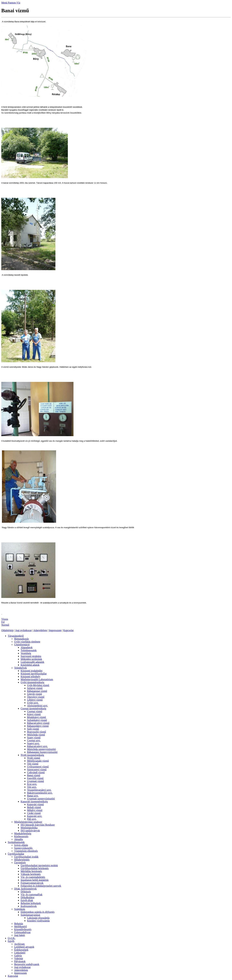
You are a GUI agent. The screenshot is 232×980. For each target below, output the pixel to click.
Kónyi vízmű (34, 714)
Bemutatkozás (22, 639)
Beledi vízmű (34, 807)
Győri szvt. (33, 703)
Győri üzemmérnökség (32, 682)
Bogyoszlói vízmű (36, 732)
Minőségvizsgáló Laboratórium (37, 679)
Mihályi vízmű (35, 810)
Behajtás (19, 924)
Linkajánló (20, 953)
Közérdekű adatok (30, 665)
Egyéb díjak (27, 900)
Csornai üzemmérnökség (33, 708)
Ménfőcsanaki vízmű (38, 761)
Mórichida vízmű (36, 735)
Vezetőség (26, 653)
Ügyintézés (20, 863)
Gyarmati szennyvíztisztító (41, 799)
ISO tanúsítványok (30, 831)
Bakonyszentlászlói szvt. (40, 793)
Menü (5, 3)
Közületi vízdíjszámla (38, 921)
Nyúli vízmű (34, 758)
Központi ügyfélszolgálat (34, 674)
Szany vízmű (34, 738)
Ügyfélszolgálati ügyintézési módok (39, 865)
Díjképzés (26, 892)
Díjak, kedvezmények (25, 889)
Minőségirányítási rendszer (28, 822)
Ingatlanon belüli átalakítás (35, 880)
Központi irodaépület (32, 671)
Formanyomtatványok (32, 883)
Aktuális (19, 839)
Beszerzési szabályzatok (27, 964)
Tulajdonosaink (29, 650)
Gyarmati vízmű (35, 781)
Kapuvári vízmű (35, 804)
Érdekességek (21, 950)
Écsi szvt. (32, 784)
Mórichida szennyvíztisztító (41, 749)
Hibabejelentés (22, 860)
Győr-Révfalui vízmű (38, 685)
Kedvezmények (29, 906)
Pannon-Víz (14, 3)
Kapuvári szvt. (35, 816)
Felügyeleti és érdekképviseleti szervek (41, 886)
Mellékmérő (20, 926)
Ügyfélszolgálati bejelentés (35, 868)
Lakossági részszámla (38, 918)
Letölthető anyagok (24, 947)
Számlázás (20, 909)
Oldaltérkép (7, 630)
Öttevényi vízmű (36, 697)
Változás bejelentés (31, 874)
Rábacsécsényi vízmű (38, 723)
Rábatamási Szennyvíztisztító (42, 752)
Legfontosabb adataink (32, 662)
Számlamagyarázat (30, 915)
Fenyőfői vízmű (35, 778)
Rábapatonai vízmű (37, 691)
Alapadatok (27, 647)
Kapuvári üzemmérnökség (34, 801)
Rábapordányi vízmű (38, 726)
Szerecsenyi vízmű (37, 770)
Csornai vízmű (35, 711)
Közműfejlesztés (23, 929)
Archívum (19, 944)
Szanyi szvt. (33, 743)
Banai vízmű (34, 775)
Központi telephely (30, 677)
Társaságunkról (16, 636)
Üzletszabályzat (22, 932)
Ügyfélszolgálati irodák (26, 857)
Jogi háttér (20, 935)
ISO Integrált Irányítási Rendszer (38, 825)
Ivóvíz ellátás (21, 845)
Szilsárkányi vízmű (37, 720)
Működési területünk (31, 659)
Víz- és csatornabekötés (33, 877)
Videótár (19, 958)
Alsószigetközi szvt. (37, 706)
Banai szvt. (33, 796)
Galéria (18, 956)
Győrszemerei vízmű (38, 767)
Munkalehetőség (23, 833)
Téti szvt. (32, 787)
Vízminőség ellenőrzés (26, 851)
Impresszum (55, 630)
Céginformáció (22, 645)
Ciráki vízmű (34, 813)
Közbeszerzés (21, 836)
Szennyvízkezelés (23, 848)
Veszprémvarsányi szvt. (39, 790)
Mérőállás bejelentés (31, 871)
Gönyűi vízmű (34, 694)
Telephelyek (20, 668)
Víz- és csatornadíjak (31, 894)
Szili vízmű (33, 729)
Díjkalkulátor (27, 897)
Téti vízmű (33, 764)
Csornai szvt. (34, 740)
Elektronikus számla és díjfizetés (38, 912)
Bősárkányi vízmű (36, 717)
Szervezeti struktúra (31, 656)
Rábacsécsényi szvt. (37, 746)
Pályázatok (20, 961)
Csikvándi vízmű (36, 772)
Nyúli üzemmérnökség (32, 755)
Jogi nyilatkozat (24, 630)
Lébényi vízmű (35, 700)
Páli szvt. (32, 819)
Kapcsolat (68, 630)
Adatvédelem (40, 630)
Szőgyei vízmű (35, 688)
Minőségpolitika (29, 828)
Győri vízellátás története (27, 642)
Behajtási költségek (31, 903)
